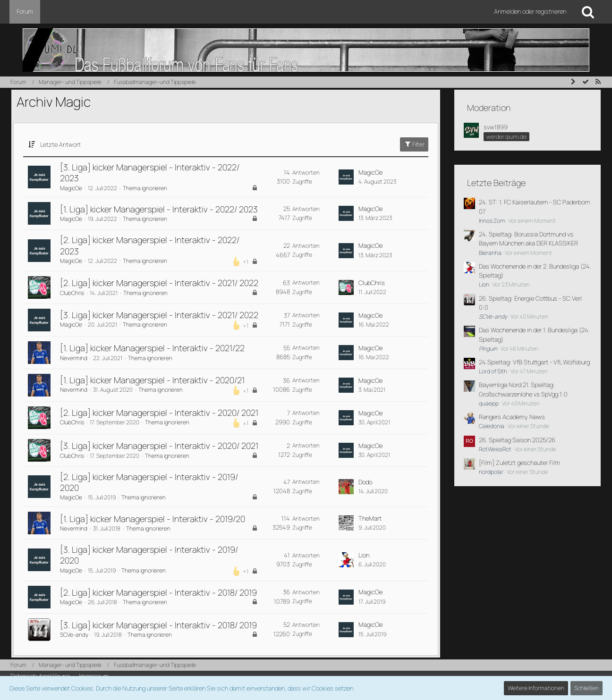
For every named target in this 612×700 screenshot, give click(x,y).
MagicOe (71, 188)
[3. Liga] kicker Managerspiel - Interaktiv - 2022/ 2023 (150, 173)
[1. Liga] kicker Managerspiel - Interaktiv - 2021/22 (152, 348)
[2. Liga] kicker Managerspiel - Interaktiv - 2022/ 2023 (150, 245)
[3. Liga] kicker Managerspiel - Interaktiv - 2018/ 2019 (158, 625)
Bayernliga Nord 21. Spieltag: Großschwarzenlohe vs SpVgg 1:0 (523, 389)
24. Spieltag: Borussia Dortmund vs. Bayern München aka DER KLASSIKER (528, 239)
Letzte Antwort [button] (60, 144)
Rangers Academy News (512, 417)
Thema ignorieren (145, 188)
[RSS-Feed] (598, 82)
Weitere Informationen (536, 688)
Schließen (586, 688)
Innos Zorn (492, 221)
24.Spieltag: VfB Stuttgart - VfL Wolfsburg (534, 362)
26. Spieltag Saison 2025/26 (517, 440)
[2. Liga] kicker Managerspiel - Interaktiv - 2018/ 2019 (158, 592)
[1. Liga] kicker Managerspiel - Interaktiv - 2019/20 (153, 519)
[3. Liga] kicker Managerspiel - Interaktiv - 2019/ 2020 (149, 555)
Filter (414, 144)
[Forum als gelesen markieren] (586, 82)
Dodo (365, 482)
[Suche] (588, 12)
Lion (364, 555)
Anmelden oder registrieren (530, 11)
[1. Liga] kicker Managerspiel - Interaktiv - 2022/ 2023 (159, 209)
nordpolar (491, 472)
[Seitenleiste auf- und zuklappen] (573, 82)
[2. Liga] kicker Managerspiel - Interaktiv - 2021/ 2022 (159, 283)
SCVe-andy (74, 635)
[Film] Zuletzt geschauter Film (519, 463)
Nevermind (74, 358)
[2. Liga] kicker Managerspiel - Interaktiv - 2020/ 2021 (159, 413)
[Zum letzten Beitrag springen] (346, 177)
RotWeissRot (495, 449)
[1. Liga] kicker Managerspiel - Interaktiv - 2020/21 (152, 380)
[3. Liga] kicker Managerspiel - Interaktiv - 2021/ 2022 (159, 315)
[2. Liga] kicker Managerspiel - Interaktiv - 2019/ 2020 (149, 482)
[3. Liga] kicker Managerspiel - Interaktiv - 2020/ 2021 (159, 446)
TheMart (370, 518)
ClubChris (72, 293)
